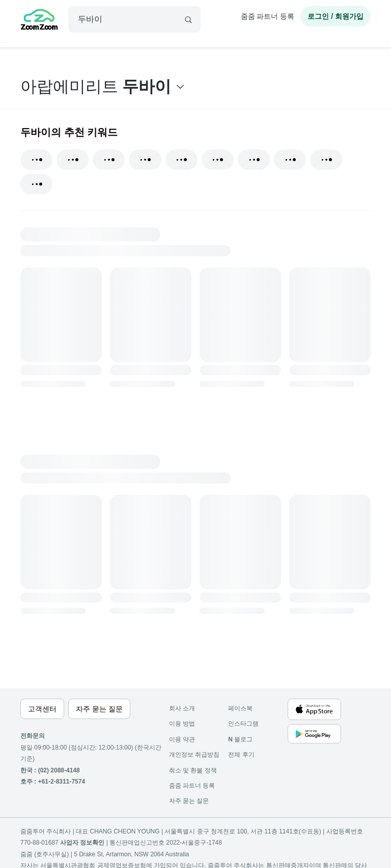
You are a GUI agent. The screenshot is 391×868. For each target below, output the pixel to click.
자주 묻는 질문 (189, 801)
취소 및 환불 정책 (193, 770)
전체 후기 (241, 755)
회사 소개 (182, 708)
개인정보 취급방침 (194, 755)
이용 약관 (182, 739)
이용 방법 (182, 724)
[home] (39, 21)
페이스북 (240, 708)
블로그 (240, 739)
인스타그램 (243, 724)
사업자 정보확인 (82, 843)
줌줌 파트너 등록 (268, 16)
